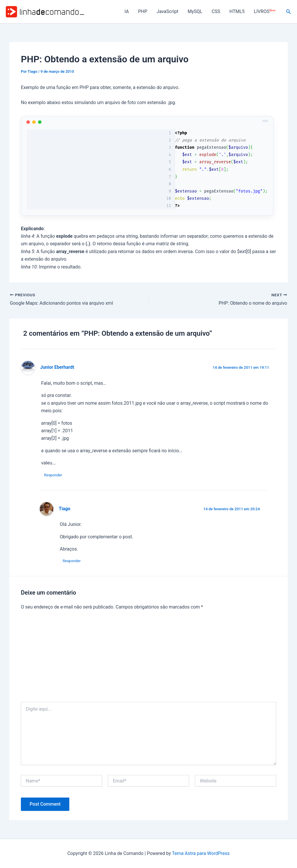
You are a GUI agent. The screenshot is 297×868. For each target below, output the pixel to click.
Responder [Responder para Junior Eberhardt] (53, 475)
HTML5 (237, 11)
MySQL (195, 11)
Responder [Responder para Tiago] (72, 561)
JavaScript (167, 11)
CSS (216, 11)
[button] (289, 12)
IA (127, 11)
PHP (143, 11)
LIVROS (265, 11)
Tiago (65, 509)
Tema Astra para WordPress (201, 853)
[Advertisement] (148, 658)
